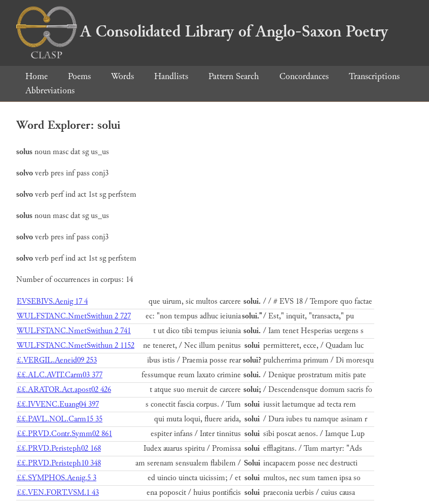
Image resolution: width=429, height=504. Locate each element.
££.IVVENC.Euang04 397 (58, 404)
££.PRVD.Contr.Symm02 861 (64, 434)
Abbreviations (50, 91)
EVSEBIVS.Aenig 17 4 (52, 301)
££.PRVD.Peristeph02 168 (59, 448)
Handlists (171, 76)
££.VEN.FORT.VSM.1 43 (58, 493)
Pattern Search (234, 76)
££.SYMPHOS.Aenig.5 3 (57, 478)
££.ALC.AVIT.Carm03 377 (60, 375)
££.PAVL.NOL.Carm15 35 (60, 419)
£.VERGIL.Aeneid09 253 (57, 360)
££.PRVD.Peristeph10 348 (59, 463)
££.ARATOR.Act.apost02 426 (64, 390)
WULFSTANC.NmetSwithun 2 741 (74, 331)
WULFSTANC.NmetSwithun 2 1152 (76, 346)
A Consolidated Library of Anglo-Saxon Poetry (202, 31)
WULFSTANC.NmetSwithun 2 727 (74, 316)
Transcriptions (374, 76)
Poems (79, 76)
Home (37, 76)
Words (122, 76)
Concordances (304, 76)
